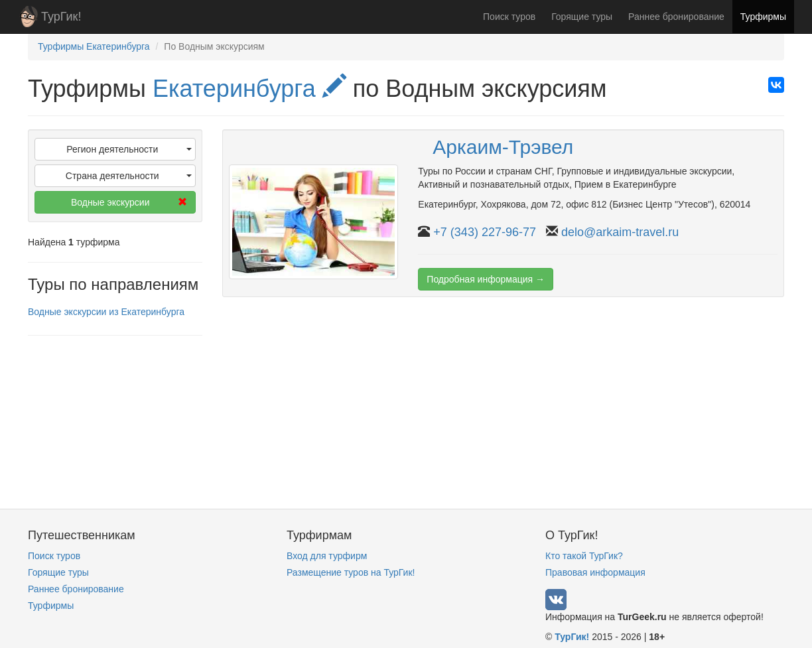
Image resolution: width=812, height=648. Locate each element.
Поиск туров (509, 17)
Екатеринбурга (249, 89)
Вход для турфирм (327, 556)
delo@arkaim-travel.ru (620, 232)
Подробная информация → (486, 279)
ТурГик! (61, 17)
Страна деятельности (129, 176)
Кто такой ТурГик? (584, 556)
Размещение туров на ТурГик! (351, 572)
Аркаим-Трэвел (503, 147)
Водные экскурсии (129, 202)
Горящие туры (582, 17)
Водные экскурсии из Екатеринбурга (106, 312)
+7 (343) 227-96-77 (485, 232)
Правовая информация (595, 572)
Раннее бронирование (676, 17)
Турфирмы (763, 17)
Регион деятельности (129, 149)
